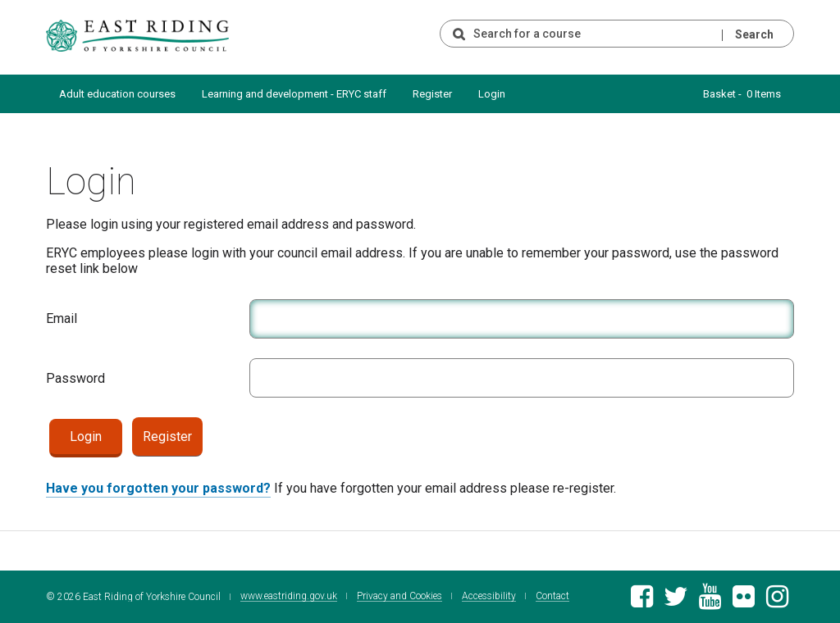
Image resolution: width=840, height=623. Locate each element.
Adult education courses (117, 94)
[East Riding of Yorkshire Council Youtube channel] (710, 601)
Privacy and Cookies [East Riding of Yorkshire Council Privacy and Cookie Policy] (399, 596)
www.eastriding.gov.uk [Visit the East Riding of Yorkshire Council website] (289, 596)
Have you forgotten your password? (158, 488)
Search (754, 34)
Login (492, 94)
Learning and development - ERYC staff (294, 94)
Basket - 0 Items (742, 94)
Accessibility (489, 596)
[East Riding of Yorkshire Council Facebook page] (642, 601)
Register (432, 94)
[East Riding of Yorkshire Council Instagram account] (777, 601)
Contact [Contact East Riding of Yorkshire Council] (552, 596)
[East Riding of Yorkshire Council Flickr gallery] (744, 601)
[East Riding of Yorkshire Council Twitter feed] (676, 601)
